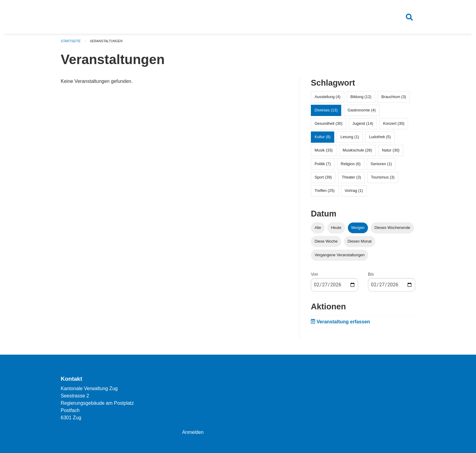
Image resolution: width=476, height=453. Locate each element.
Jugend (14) (363, 125)
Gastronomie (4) (362, 112)
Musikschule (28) (357, 152)
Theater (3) (351, 179)
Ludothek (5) (380, 138)
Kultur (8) (323, 138)
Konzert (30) (394, 125)
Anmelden (193, 432)
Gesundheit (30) (328, 125)
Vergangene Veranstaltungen (340, 256)
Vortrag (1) (354, 192)
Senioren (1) (381, 165)
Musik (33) (324, 152)
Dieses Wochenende (393, 229)
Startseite (71, 43)
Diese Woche (326, 243)
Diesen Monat (360, 243)
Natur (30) (391, 152)
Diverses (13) (326, 112)
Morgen (358, 229)
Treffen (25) (325, 192)
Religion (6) (350, 165)
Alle (318, 229)
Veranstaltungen (107, 43)
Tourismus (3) (383, 179)
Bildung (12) (361, 98)
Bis (371, 276)
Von (314, 276)
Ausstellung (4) (327, 98)
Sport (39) (323, 179)
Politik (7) (323, 165)
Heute (336, 229)
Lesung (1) (350, 138)
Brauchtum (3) (394, 98)
